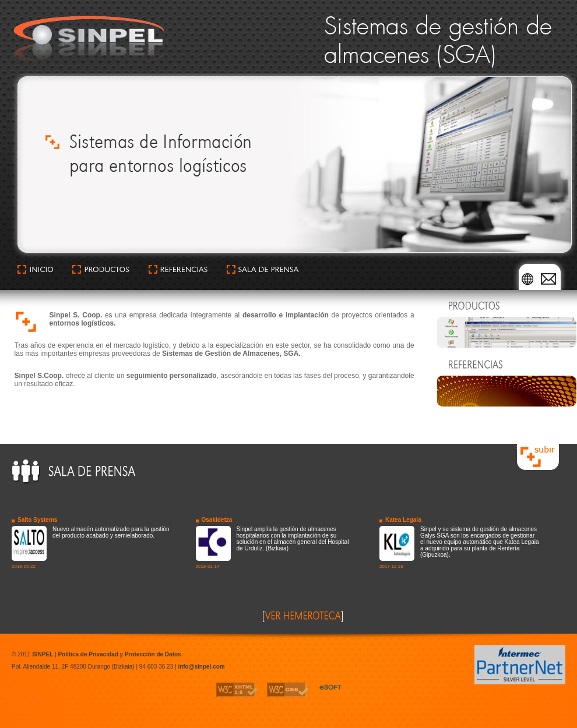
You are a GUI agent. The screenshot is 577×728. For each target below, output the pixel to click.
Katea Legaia (403, 520)
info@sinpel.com (201, 667)
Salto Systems (37, 520)
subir (523, 447)
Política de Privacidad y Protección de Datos (119, 654)
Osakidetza (217, 520)
